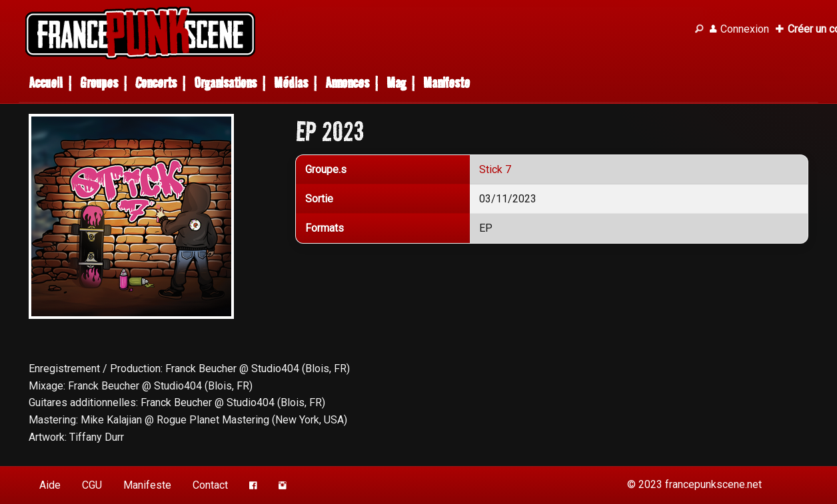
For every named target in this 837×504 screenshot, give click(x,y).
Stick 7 (495, 169)
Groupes (99, 83)
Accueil (46, 83)
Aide (50, 485)
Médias (291, 83)
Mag (396, 83)
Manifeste (446, 83)
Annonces (347, 83)
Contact (210, 485)
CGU (92, 485)
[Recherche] (699, 29)
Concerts (156, 83)
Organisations (225, 83)
